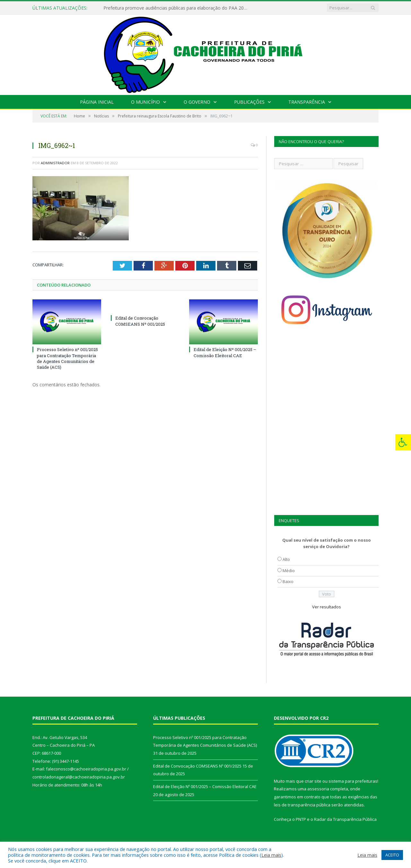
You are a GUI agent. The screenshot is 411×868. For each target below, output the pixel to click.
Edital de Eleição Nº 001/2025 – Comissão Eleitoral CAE (225, 352)
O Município (145, 102)
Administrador (55, 163)
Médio (289, 571)
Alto (286, 559)
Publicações (249, 102)
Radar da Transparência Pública (345, 819)
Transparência (307, 102)
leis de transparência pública (302, 805)
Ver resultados (327, 607)
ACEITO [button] (392, 855)
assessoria (318, 789)
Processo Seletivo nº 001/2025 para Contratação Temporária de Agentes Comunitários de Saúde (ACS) (67, 358)
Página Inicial (97, 102)
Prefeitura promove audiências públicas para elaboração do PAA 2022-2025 (177, 8)
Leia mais (271, 855)
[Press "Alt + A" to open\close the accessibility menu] (403, 442)
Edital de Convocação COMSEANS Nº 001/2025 (140, 321)
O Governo (197, 102)
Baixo (288, 581)
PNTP (301, 819)
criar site (313, 781)
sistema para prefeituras (353, 781)
